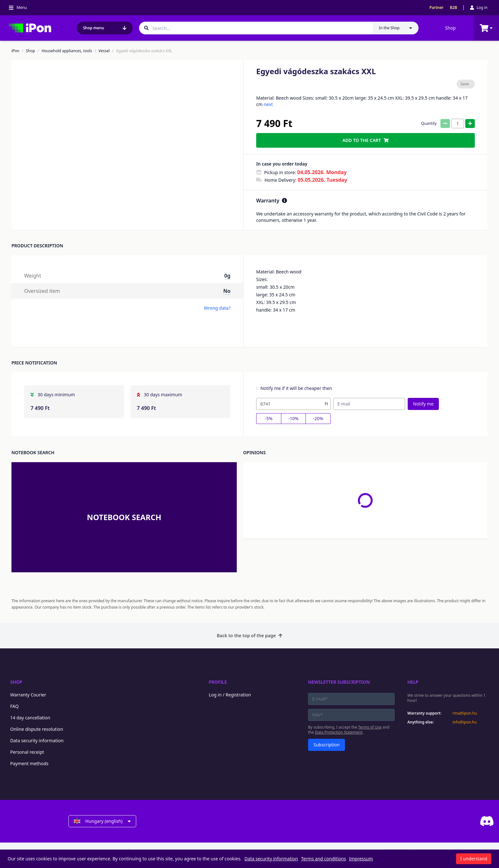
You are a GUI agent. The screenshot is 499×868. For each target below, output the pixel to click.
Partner (436, 8)
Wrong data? (217, 308)
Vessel (104, 51)
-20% (318, 418)
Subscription (327, 745)
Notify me (423, 404)
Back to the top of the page (249, 635)
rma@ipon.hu (465, 713)
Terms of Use (370, 727)
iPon (15, 51)
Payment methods (29, 763)
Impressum (361, 859)
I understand (474, 859)
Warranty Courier (28, 695)
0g (227, 276)
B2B (454, 8)
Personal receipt (27, 752)
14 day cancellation (30, 718)
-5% (269, 418)
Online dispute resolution (37, 729)
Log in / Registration (230, 695)
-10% (293, 418)
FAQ (14, 706)
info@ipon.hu (465, 722)
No (227, 291)
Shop (450, 28)
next (268, 104)
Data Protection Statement (339, 732)
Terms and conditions (323, 859)
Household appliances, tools (67, 51)
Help (413, 682)
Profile (218, 682)
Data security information (37, 741)
